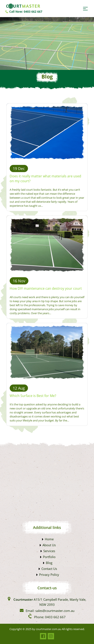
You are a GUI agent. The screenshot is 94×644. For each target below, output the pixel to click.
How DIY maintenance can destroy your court (46, 288)
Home (49, 539)
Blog (49, 563)
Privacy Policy (49, 575)
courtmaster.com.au (48, 629)
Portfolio (49, 557)
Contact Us (49, 569)
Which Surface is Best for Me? (33, 396)
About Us (49, 545)
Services (49, 551)
